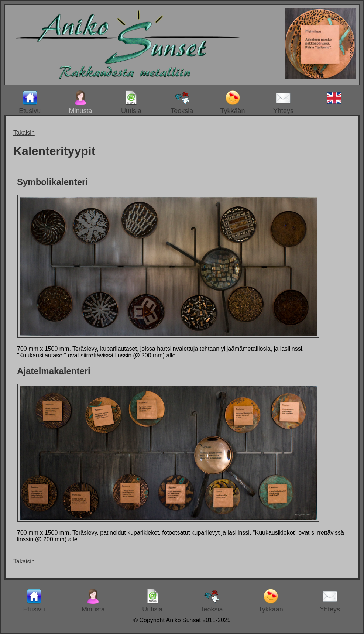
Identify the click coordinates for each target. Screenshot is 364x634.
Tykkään (233, 102)
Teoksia (182, 102)
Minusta (81, 102)
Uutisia (131, 102)
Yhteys (283, 102)
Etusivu (30, 102)
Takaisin (24, 133)
